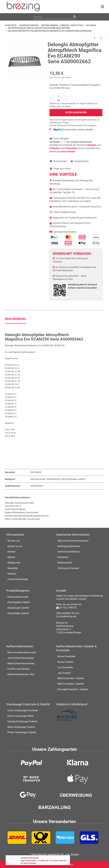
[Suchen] (53, 17)
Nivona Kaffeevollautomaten (22, 652)
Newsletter (13, 568)
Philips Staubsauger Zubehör (22, 732)
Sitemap (12, 574)
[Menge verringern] (52, 98)
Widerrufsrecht (65, 563)
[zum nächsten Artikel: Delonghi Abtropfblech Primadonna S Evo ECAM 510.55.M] (101, 38)
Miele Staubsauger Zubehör (21, 727)
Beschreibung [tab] (15, 319)
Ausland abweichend (81, 142)
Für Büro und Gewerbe (19, 669)
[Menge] (59, 97)
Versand (68, 77)
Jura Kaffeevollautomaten (21, 658)
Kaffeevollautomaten (18, 597)
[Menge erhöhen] (65, 98)
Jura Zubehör (64, 673)
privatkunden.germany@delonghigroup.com (27, 516)
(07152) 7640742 (68, 608)
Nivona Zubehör (65, 662)
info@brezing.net (68, 616)
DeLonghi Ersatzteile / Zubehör (73, 689)
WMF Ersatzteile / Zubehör (71, 684)
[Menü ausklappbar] (102, 7)
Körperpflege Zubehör (18, 613)
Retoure (11, 557)
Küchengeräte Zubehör (19, 602)
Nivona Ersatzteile (66, 656)
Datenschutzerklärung (68, 552)
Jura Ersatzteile (65, 667)
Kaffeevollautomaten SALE (21, 674)
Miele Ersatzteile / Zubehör (71, 678)
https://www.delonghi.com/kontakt (22, 519)
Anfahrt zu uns (15, 546)
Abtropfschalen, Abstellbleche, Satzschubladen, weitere (58, 479)
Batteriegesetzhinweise (69, 546)
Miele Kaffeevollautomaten (21, 663)
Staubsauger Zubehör (18, 608)
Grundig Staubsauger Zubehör (23, 721)
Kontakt (11, 552)
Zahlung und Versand (68, 568)
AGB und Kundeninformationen (73, 541)
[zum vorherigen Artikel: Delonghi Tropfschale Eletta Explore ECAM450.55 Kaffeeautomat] (95, 38)
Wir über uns (14, 541)
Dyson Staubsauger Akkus (21, 716)
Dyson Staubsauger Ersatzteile (23, 710)
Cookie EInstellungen (18, 579)
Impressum (63, 557)
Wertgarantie (14, 563)
